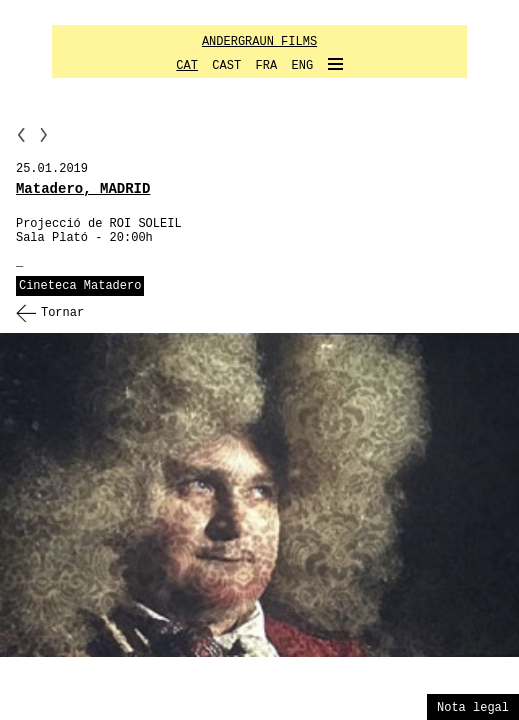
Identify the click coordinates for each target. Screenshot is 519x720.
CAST (226, 66)
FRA (267, 66)
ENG (303, 66)
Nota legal (473, 708)
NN (44, 134)
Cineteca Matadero (80, 286)
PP (21, 134)
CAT (187, 66)
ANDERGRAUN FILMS (259, 42)
